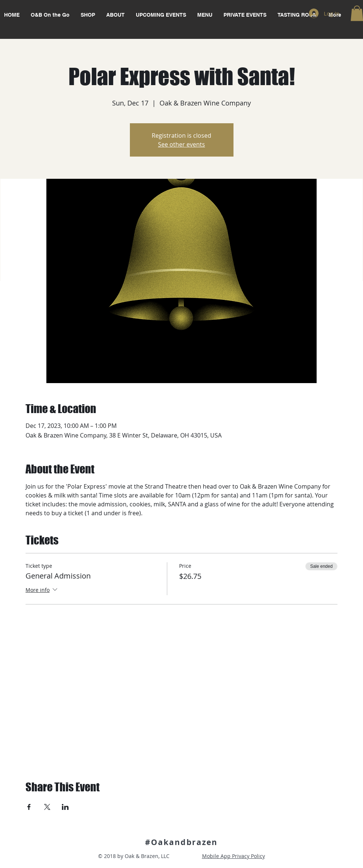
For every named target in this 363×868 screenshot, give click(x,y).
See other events (181, 144)
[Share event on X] (47, 807)
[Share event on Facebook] (29, 807)
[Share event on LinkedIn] (65, 807)
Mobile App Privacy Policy (233, 856)
